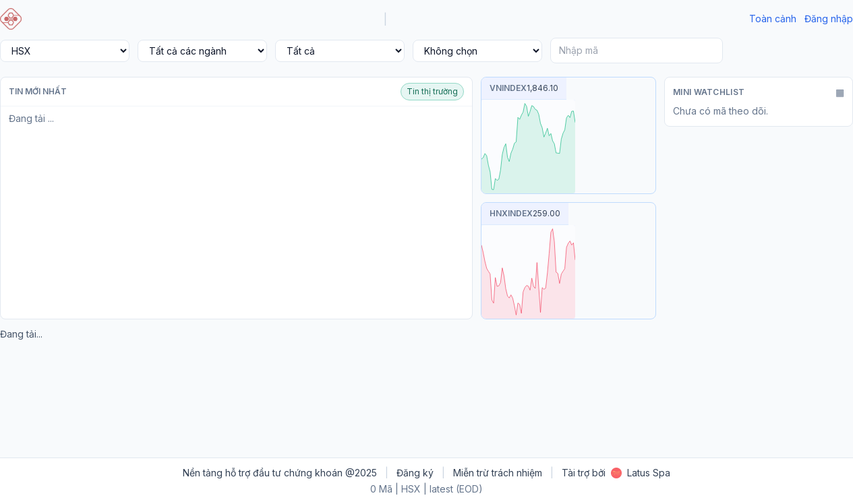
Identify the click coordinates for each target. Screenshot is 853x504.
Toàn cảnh (773, 19)
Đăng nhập (829, 19)
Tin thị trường (432, 91)
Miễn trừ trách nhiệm (498, 473)
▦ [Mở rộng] (840, 92)
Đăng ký (415, 473)
